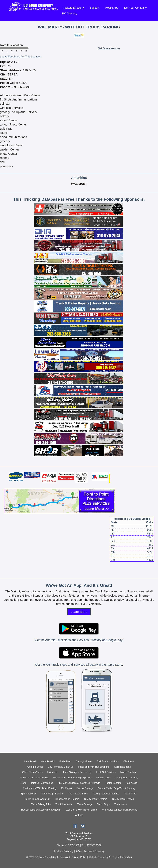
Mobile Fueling (128, 772)
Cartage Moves (84, 761)
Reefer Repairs (113, 783)
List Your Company (135, 8)
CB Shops (129, 761)
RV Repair (67, 788)
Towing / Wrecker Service (106, 794)
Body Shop (65, 761)
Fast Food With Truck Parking (94, 767)
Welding (79, 815)
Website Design (97, 857)
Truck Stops (103, 804)
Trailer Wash (131, 794)
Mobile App (112, 8)
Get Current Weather (109, 48)
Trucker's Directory (63, 851)
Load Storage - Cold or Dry (77, 772)
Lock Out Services (106, 772)
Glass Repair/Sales (32, 772)
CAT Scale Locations (108, 761)
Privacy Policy (79, 857)
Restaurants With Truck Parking (40, 788)
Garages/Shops (122, 767)
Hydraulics (53, 772)
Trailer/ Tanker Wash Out (37, 799)
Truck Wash (121, 804)
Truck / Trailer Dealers (95, 799)
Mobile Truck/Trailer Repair (34, 778)
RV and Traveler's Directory (90, 851)
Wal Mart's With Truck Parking (82, 810)
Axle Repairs (48, 761)
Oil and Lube (103, 778)
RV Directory (70, 14)
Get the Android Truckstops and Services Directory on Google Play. (79, 640)
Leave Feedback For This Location (21, 57)
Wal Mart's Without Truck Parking (120, 810)
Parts (24, 783)
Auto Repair (30, 761)
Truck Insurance (64, 804)
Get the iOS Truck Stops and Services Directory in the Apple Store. (79, 665)
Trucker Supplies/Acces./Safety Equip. (41, 810)
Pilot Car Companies (42, 783)
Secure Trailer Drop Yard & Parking (116, 788)
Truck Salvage (85, 804)
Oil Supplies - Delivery (126, 778)
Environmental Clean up (61, 767)
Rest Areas (131, 783)
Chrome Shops (35, 767)
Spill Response (29, 794)
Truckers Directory (73, 8)
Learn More (79, 612)
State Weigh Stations (52, 794)
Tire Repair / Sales (78, 794)
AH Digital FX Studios (120, 857)
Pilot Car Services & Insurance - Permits (79, 783)
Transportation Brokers (67, 799)
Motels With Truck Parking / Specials (72, 778)
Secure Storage (85, 788)
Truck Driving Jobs (41, 804)
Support (94, 8)
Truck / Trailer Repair (123, 799)
